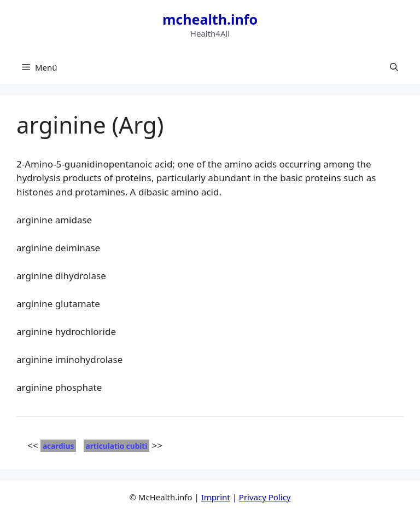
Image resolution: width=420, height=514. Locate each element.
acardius (58, 446)
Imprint (216, 497)
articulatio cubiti (117, 446)
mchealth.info (210, 19)
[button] (394, 67)
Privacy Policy (265, 497)
